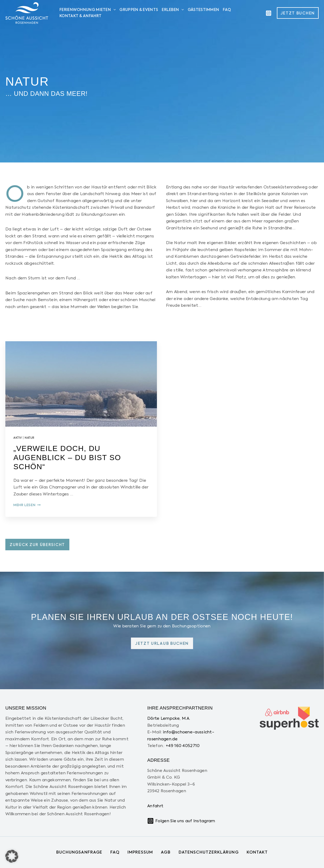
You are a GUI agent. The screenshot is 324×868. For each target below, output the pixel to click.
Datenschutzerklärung (209, 852)
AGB (166, 852)
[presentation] (81, 384)
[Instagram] (269, 13)
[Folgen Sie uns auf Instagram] (181, 821)
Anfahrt (155, 806)
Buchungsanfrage (79, 852)
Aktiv (18, 438)
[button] (298, 13)
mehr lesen (27, 505)
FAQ (115, 852)
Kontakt (257, 852)
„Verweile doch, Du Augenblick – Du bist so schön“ (67, 457)
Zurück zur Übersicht (37, 545)
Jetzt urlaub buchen (162, 644)
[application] (113, 10)
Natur (30, 438)
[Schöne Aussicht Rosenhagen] (27, 13)
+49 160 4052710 (183, 746)
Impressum (140, 852)
